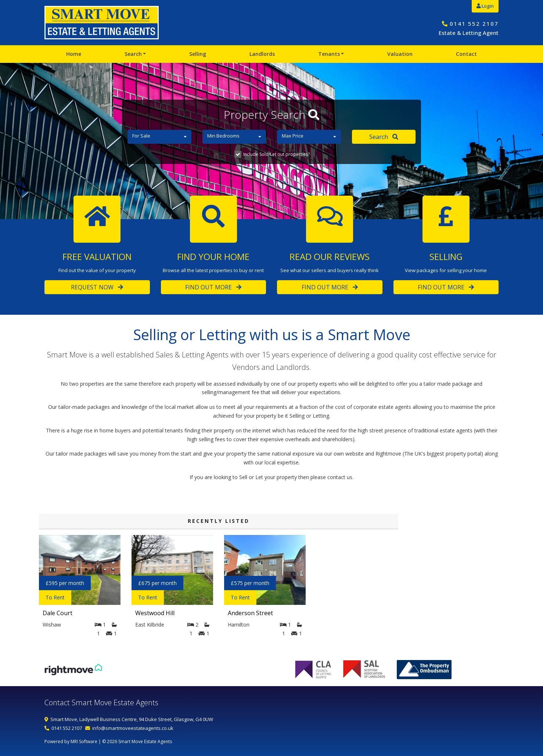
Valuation (400, 54)
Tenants (329, 54)
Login (485, 6)
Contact (466, 54)
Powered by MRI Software (71, 741)
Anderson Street (250, 613)
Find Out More (213, 287)
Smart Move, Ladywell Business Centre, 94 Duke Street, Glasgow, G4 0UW (132, 719)
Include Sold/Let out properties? (276, 154)
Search (133, 54)
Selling (198, 54)
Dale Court (57, 613)
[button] (159, 137)
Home (74, 54)
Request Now (97, 287)
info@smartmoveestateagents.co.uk (133, 728)
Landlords (262, 54)
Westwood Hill (155, 613)
